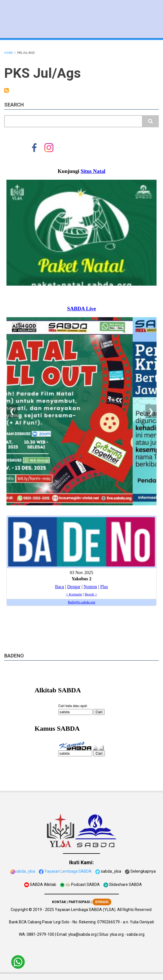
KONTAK (59, 902)
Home (9, 53)
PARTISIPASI (79, 902)
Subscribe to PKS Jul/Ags (6, 90)
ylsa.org (117, 934)
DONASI (102, 902)
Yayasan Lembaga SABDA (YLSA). (86, 910)
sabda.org (136, 934)
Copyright (19, 910)
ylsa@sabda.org (82, 934)
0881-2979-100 (40, 934)
